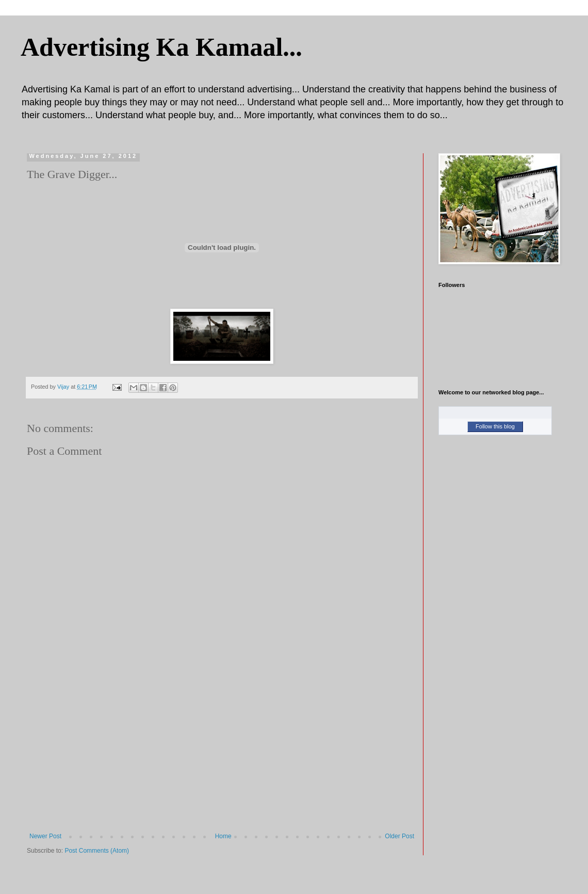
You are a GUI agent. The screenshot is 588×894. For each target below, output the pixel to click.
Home (223, 836)
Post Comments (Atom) (97, 851)
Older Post (399, 836)
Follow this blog (495, 426)
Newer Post (45, 836)
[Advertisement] (222, 755)
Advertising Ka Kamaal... (161, 47)
